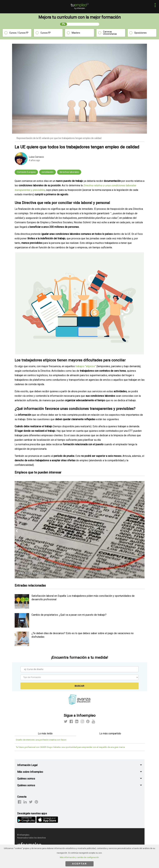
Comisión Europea (26, 172)
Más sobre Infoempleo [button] (30, 772)
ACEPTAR (79, 864)
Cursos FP (46, 33)
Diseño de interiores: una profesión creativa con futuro (41, 740)
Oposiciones (140, 33)
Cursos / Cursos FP (19, 33)
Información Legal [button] (27, 765)
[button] (154, 6)
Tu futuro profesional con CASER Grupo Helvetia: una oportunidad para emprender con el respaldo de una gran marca (70, 747)
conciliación (48, 172)
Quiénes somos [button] (26, 779)
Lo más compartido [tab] (110, 733)
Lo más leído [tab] (45, 733)
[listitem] (22, 608)
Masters (76, 33)
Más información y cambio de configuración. (80, 857)
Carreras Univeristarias (110, 33)
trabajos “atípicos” (86, 366)
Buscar (80, 686)
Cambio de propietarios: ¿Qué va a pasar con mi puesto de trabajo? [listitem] (69, 615)
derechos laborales (69, 172)
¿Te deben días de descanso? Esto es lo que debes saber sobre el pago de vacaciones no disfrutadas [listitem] (83, 635)
